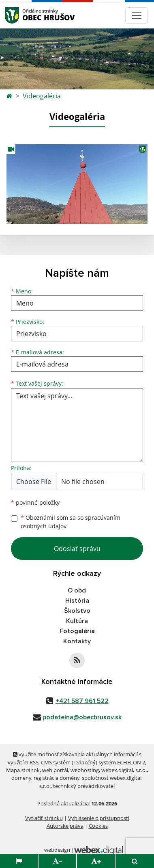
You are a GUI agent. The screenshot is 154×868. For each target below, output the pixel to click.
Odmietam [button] (77, 859)
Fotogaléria (77, 631)
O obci (77, 590)
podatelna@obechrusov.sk (82, 717)
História (77, 601)
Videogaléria (42, 96)
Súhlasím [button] (77, 826)
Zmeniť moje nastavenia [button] (77, 843)
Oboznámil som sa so (71, 522)
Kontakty (77, 641)
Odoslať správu (77, 549)
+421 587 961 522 (82, 701)
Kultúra (77, 621)
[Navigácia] (137, 15)
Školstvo (77, 611)
